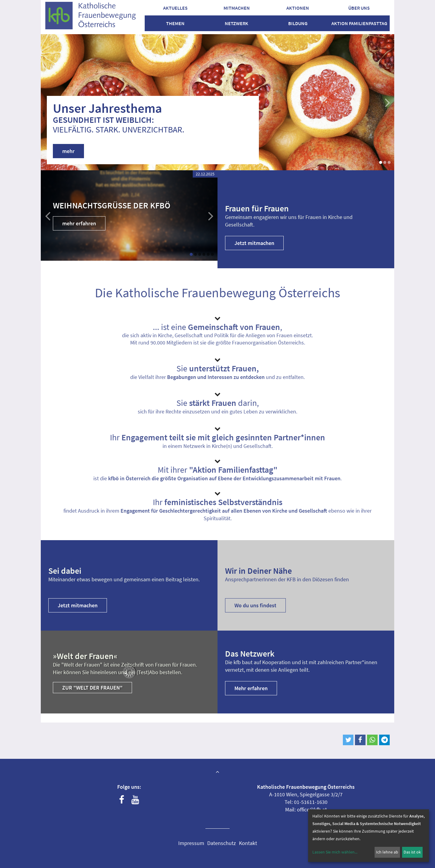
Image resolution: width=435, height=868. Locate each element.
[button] (191, 254)
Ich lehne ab (387, 852)
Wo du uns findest (255, 605)
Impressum (191, 843)
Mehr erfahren (251, 688)
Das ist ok (412, 852)
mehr (68, 151)
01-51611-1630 (311, 802)
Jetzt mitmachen (254, 243)
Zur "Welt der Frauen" (92, 688)
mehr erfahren (79, 223)
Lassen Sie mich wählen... (335, 852)
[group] (129, 215)
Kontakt (248, 843)
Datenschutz (222, 843)
